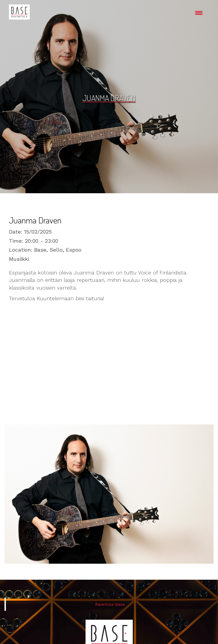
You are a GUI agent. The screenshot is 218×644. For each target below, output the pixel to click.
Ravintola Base (110, 604)
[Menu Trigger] (199, 13)
